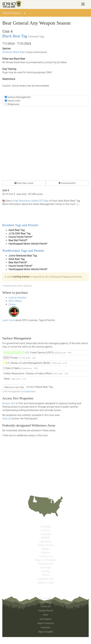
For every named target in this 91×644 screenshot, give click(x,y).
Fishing (45, 530)
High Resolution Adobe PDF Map (31, 201)
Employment (46, 564)
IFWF (45, 615)
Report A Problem (45, 560)
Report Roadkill (46, 632)
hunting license (21, 277)
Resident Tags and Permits (20, 225)
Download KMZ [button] (67, 183)
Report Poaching (46, 623)
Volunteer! (45, 627)
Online (12, 304)
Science (45, 553)
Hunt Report (46, 619)
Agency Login (46, 583)
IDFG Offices (15, 301)
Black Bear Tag (15, 36)
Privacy (46, 571)
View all (7, 419)
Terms (46, 575)
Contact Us (46, 556)
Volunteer (45, 568)
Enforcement (45, 545)
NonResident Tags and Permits (23, 251)
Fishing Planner (46, 611)
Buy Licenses (46, 598)
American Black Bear (14, 52)
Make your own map (14, 387)
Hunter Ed (46, 606)
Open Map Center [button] (24, 183)
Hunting (45, 527)
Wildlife (45, 538)
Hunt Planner (46, 602)
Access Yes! (9, 403)
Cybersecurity (46, 579)
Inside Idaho (30, 392)
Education (45, 542)
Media (45, 549)
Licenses (45, 534)
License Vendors (17, 298)
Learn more (8, 320)
